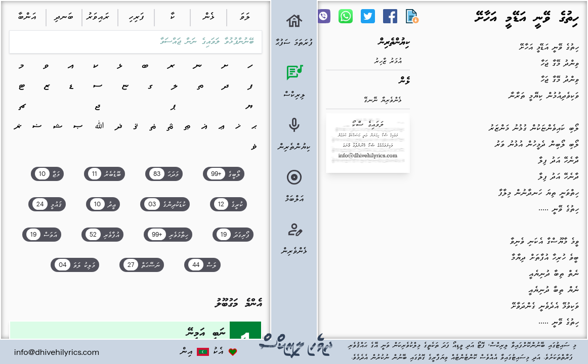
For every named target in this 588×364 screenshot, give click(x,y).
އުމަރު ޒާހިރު (388, 61)
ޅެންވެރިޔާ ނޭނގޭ (383, 100)
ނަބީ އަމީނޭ (207, 333)
